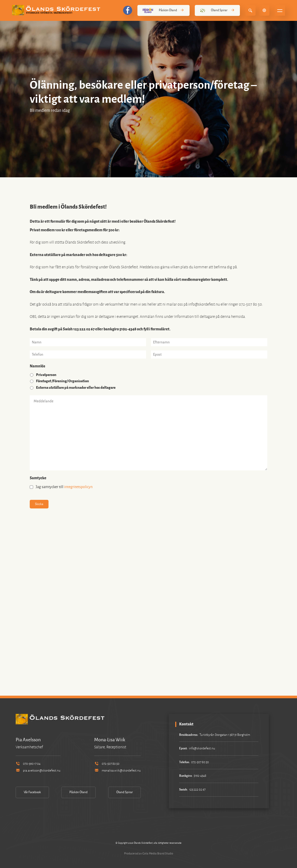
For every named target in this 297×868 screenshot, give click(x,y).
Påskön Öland (163, 10)
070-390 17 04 (28, 764)
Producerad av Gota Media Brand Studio (149, 853)
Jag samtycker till (64, 487)
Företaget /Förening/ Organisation (62, 381)
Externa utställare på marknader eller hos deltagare (76, 388)
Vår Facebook (32, 792)
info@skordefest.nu (202, 748)
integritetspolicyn (78, 487)
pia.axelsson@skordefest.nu (38, 771)
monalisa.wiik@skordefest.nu (117, 771)
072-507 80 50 (107, 764)
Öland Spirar (217, 10)
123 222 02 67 (197, 790)
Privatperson (46, 375)
